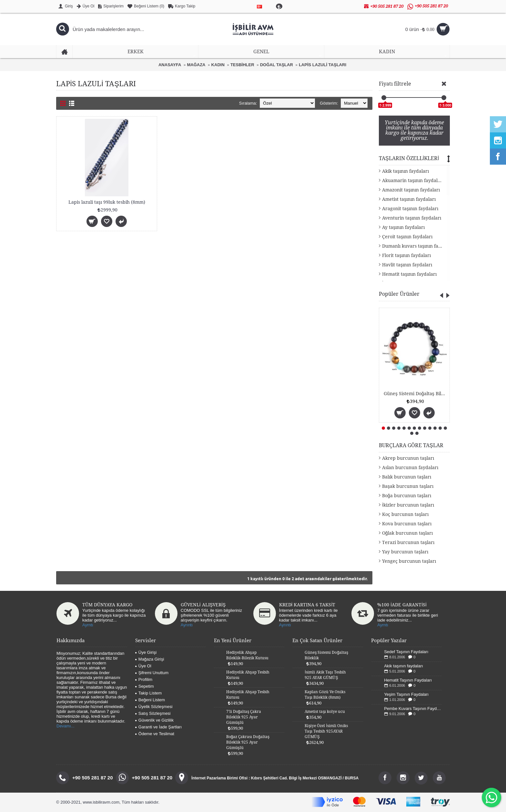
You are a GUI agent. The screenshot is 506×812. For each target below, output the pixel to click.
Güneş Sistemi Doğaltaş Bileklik (415, 394)
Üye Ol (143, 666)
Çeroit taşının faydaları (407, 237)
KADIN (218, 65)
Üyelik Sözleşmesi (154, 707)
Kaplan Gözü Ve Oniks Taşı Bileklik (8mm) (325, 695)
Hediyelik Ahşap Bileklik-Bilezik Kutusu (247, 655)
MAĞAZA (196, 65)
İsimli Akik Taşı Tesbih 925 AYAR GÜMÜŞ (325, 675)
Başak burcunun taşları (408, 486)
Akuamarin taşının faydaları (413, 180)
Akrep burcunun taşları (408, 458)
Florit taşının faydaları (406, 255)
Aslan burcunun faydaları (410, 468)
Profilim (144, 679)
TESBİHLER (242, 65)
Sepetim (145, 686)
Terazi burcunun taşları (408, 542)
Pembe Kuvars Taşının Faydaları (413, 709)
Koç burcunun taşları (405, 514)
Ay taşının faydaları (403, 227)
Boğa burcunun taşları (407, 496)
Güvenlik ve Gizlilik (154, 720)
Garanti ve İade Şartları (158, 727)
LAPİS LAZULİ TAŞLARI (323, 65)
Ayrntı (88, 625)
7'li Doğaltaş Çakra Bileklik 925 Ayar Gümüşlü (244, 717)
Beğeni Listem (150, 700)
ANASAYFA (170, 65)
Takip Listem (148, 693)
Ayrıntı (187, 625)
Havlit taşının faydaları (407, 265)
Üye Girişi (146, 652)
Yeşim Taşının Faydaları (406, 694)
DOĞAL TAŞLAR (277, 65)
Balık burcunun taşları (407, 477)
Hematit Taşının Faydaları (408, 680)
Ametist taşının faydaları (409, 199)
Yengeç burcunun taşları (409, 561)
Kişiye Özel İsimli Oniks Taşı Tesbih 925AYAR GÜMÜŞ (326, 731)
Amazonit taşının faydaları (411, 190)
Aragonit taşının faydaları (410, 209)
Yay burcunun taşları (405, 552)
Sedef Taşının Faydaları (406, 652)
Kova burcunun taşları (407, 524)
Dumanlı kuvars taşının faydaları (416, 246)
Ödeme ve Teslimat (155, 734)
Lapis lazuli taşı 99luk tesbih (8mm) (107, 202)
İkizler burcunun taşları (408, 505)
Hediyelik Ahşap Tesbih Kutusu (248, 675)
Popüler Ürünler (399, 294)
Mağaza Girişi (150, 659)
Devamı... (66, 726)
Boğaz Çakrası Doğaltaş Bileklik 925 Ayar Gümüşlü (248, 742)
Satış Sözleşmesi (153, 713)
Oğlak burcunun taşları (407, 533)
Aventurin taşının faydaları (412, 218)
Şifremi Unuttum (152, 673)
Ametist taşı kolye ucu (325, 712)
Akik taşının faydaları (405, 171)
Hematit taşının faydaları (409, 274)
